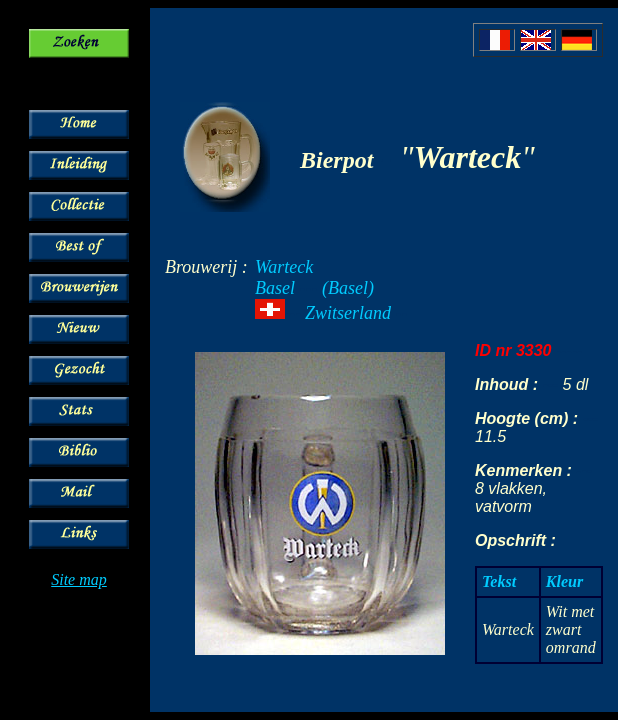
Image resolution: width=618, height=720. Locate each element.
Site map (79, 579)
